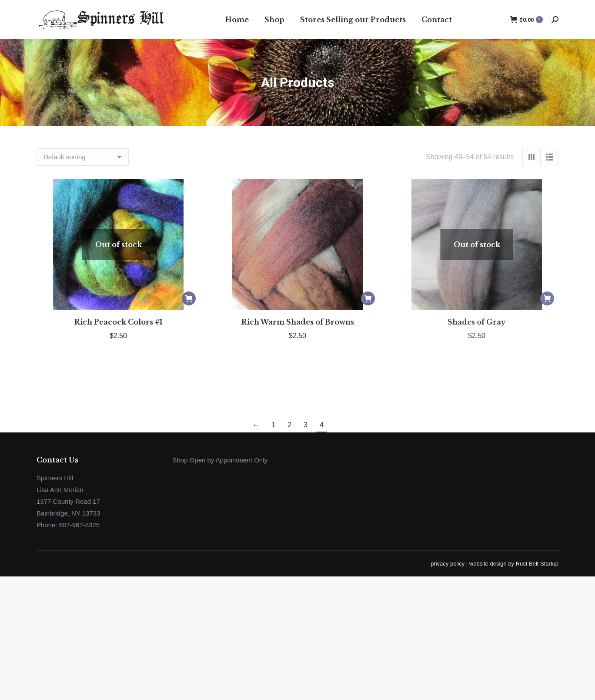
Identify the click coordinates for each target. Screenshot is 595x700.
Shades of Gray (477, 322)
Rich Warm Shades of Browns (298, 322)
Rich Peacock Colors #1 (119, 322)
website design (488, 564)
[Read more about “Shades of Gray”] (547, 298)
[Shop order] (83, 157)
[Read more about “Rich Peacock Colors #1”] (189, 298)
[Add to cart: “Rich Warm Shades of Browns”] (368, 298)
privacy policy (448, 564)
